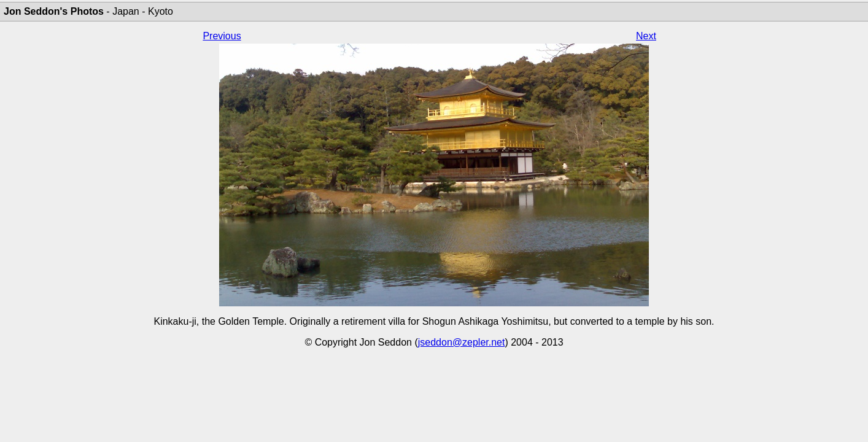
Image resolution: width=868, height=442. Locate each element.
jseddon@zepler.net (462, 342)
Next (646, 36)
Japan (126, 11)
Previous (222, 36)
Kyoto (161, 11)
